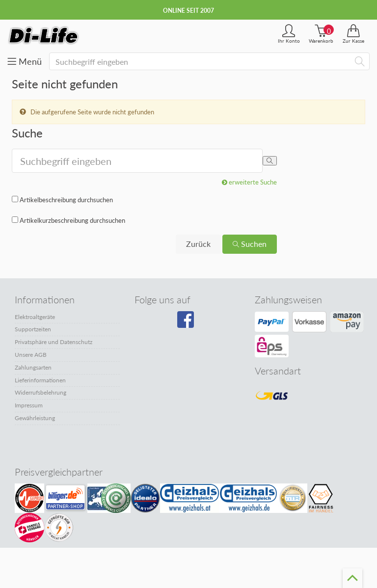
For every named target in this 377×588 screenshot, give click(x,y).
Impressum (29, 405)
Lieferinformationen (40, 380)
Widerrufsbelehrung (40, 392)
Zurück (198, 244)
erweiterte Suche (249, 182)
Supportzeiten (33, 329)
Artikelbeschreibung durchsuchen (66, 200)
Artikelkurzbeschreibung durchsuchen (72, 220)
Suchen (250, 244)
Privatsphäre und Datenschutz (54, 342)
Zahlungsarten (33, 367)
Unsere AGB (31, 355)
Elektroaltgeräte (35, 317)
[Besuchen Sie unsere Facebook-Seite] (187, 323)
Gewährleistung (35, 418)
